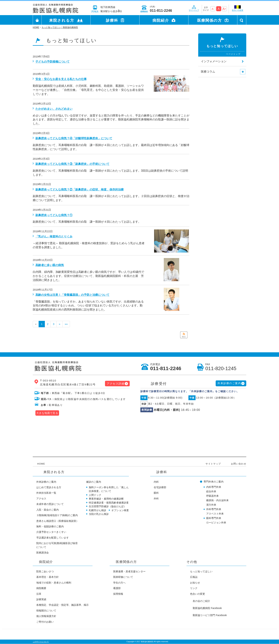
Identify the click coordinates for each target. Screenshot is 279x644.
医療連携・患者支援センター (129, 571)
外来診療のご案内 (229, 383)
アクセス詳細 (116, 384)
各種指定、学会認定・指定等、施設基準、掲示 (62, 605)
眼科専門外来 (214, 518)
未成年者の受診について (50, 504)
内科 (156, 482)
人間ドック (95, 495)
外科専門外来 (214, 509)
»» (66, 324)
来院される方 (62, 20)
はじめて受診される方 (49, 487)
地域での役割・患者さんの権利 (54, 583)
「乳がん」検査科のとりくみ (54, 236)
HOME (41, 464)
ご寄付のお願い (45, 622)
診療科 (112, 20)
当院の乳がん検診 (99, 514)
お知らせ (195, 583)
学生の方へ (119, 583)
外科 (156, 499)
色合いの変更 (198, 594)
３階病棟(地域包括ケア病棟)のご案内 (57, 515)
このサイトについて (41, 642)
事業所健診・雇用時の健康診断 (106, 499)
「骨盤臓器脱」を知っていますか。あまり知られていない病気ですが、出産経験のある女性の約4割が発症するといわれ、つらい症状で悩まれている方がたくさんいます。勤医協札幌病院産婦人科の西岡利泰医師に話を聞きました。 (88, 306)
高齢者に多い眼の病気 (50, 265)
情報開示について (46, 611)
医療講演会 (43, 553)
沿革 (39, 594)
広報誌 (194, 577)
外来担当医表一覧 (46, 493)
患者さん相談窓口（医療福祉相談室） (57, 521)
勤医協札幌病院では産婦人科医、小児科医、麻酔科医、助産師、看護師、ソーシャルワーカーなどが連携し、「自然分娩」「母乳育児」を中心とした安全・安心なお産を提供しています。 (88, 90)
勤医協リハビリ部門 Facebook (210, 615)
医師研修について (123, 577)
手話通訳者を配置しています (52, 538)
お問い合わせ (239, 464)
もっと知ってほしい (201, 571)
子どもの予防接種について (52, 62)
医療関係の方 (210, 20)
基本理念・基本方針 (48, 577)
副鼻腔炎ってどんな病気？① (54, 215)
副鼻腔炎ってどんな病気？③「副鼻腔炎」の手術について (72, 164)
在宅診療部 (160, 487)
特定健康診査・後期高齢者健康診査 (109, 503)
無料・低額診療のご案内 (50, 526)
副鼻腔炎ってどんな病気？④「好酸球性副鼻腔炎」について (74, 138)
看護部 (117, 588)
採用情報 (118, 594)
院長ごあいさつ (45, 571)
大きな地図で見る (47, 413)
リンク (194, 588)
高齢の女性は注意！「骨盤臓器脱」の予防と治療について (72, 295)
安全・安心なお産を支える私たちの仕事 (61, 79)
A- (213, 9)
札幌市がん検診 (98, 510)
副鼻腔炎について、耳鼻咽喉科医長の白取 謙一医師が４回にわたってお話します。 (87, 222)
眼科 (156, 493)
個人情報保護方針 (46, 616)
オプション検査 (120, 510)
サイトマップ (213, 464)
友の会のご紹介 (201, 601)
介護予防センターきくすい (51, 532)
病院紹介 (161, 20)
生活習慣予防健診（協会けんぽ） (107, 506)
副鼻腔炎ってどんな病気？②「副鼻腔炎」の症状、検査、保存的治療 (80, 190)
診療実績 (41, 599)
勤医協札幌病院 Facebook (207, 608)
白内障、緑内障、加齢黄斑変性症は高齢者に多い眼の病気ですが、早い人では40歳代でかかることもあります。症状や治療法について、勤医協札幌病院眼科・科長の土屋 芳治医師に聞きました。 (88, 276)
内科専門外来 (214, 487)
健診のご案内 (94, 482)
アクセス (41, 499)
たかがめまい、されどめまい (54, 109)
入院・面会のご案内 (48, 510)
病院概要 (41, 588)
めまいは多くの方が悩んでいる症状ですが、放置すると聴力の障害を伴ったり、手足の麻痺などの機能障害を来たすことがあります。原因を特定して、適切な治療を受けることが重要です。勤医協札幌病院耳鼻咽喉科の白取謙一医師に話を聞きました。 (111, 120)
